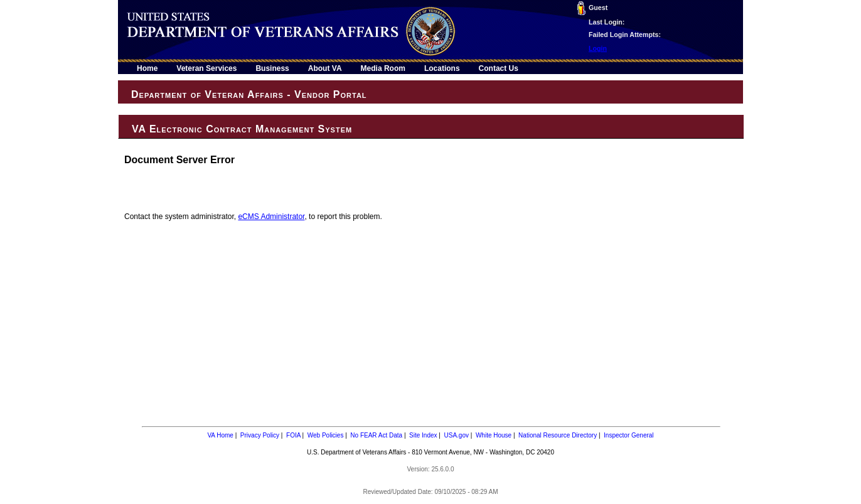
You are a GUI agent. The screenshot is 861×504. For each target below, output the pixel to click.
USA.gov (457, 435)
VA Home (220, 435)
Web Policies (326, 435)
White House (494, 435)
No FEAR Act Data (376, 435)
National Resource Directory (558, 435)
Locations (442, 68)
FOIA (293, 435)
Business (272, 68)
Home (147, 68)
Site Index (423, 435)
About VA (325, 68)
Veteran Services (206, 68)
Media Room (383, 68)
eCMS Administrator (271, 217)
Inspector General (629, 435)
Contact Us (499, 68)
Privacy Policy (260, 435)
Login (598, 48)
